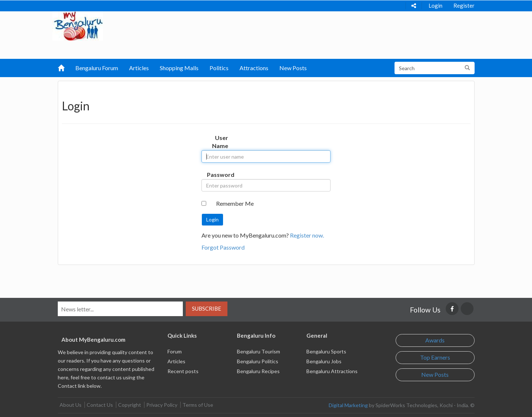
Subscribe (207, 308)
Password (220, 175)
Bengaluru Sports (326, 351)
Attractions (254, 68)
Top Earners (435, 357)
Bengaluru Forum (97, 68)
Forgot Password (223, 247)
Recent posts (183, 371)
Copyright (130, 405)
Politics (219, 68)
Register (464, 5)
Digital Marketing (348, 405)
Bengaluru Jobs (324, 361)
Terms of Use (198, 405)
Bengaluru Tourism (259, 351)
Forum (175, 351)
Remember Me (235, 203)
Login (435, 5)
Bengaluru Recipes (258, 371)
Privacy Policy (162, 405)
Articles (139, 68)
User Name (220, 142)
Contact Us (100, 405)
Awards (435, 340)
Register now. (307, 235)
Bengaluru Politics (258, 361)
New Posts (293, 68)
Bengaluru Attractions (332, 371)
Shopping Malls (179, 68)
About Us (71, 405)
